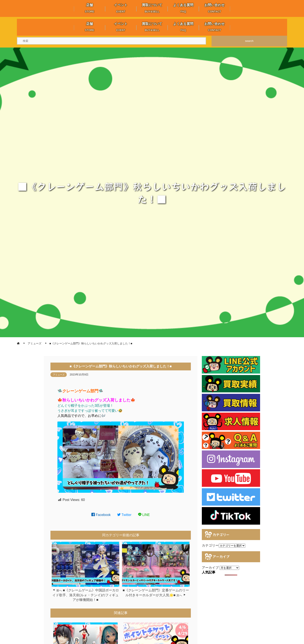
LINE (144, 515)
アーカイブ (210, 568)
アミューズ (59, 375)
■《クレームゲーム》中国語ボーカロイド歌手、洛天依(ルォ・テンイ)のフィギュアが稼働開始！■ (86, 595)
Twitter (124, 515)
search (249, 41)
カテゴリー (210, 545)
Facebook (101, 515)
